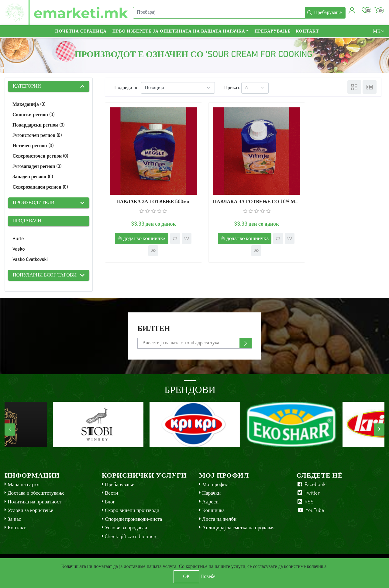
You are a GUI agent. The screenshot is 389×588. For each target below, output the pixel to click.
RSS (305, 502)
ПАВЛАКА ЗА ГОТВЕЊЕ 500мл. (149, 193)
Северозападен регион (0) (40, 187)
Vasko (19, 249)
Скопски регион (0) (33, 115)
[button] (352, 11)
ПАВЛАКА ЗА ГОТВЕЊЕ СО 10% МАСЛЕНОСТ (243, 193)
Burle (18, 239)
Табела (354, 87)
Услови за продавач (126, 528)
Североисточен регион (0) (40, 156)
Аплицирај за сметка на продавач (238, 528)
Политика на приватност (34, 502)
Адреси (210, 502)
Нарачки (211, 493)
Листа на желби (219, 519)
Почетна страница (81, 32)
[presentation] (10, 430)
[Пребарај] (219, 13)
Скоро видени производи (132, 511)
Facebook (311, 485)
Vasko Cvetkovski (30, 260)
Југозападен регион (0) (37, 167)
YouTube (310, 511)
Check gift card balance (131, 537)
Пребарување (272, 32)
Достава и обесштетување (36, 493)
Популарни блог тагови (45, 275)
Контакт (307, 32)
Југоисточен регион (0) (37, 136)
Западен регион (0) (33, 177)
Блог (110, 502)
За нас (14, 519)
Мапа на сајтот (24, 485)
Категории (27, 86)
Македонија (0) (29, 105)
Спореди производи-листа (133, 519)
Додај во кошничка (140, 230)
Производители (34, 203)
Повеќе (208, 577)
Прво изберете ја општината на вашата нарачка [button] (179, 32)
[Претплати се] (194, 343)
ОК (186, 577)
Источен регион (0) (33, 146)
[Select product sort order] (178, 88)
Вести (111, 493)
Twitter (308, 493)
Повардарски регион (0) (38, 125)
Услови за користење (30, 511)
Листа (370, 87)
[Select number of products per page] (255, 88)
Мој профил (215, 485)
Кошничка (213, 511)
